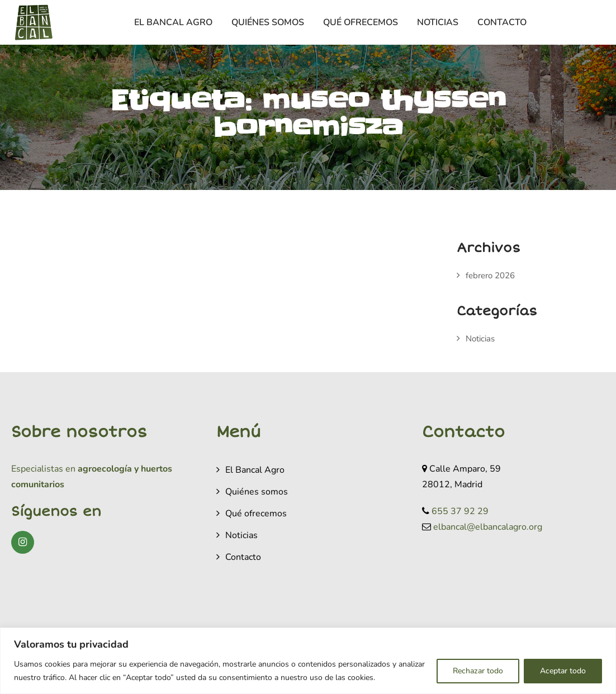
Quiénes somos (268, 22)
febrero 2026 (490, 275)
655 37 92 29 (460, 511)
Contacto (502, 22)
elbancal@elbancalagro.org (488, 527)
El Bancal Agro (173, 22)
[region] (308, 661)
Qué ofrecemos (361, 22)
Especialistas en (43, 469)
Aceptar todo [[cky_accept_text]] (563, 671)
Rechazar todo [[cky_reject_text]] (478, 671)
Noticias (438, 22)
